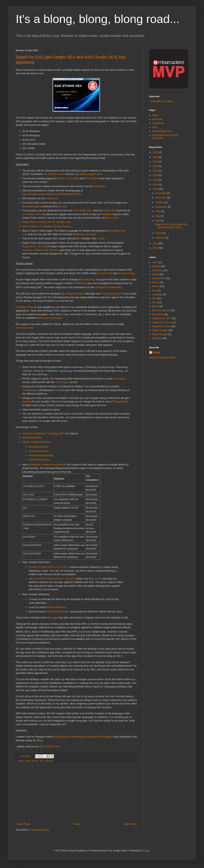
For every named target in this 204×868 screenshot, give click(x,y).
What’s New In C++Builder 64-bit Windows (46, 226)
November (161, 198)
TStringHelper (30, 390)
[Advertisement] (76, 793)
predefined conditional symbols (46, 465)
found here (99, 186)
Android (156, 266)
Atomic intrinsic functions (36, 442)
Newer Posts (23, 824)
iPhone (35, 761)
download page (31, 206)
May (158, 216)
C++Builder (73, 178)
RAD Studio (92, 178)
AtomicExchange (38, 447)
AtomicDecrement (39, 460)
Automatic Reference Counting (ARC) (44, 433)
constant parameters (58, 611)
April (158, 221)
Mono (155, 306)
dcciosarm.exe (126, 273)
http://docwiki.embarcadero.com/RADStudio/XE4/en (52, 194)
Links (155, 127)
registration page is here (88, 174)
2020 (156, 157)
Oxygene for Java (161, 326)
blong (156, 352)
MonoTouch (158, 314)
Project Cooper (160, 330)
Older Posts (130, 824)
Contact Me (158, 123)
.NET (155, 262)
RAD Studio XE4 (82, 210)
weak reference (57, 607)
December (161, 193)
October (160, 202)
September (162, 207)
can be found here (54, 174)
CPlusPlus (157, 271)
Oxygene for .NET (32, 246)
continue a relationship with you (40, 250)
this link (63, 206)
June (158, 211)
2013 (156, 189)
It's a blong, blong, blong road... (98, 19)
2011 (156, 248)
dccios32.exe (105, 273)
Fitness (156, 282)
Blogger (146, 851)
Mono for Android (161, 310)
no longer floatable (74, 294)
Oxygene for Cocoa (162, 322)
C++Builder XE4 (31, 214)
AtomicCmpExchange (41, 455)
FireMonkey (89, 279)
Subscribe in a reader (161, 101)
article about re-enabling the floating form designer (83, 737)
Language (157, 294)
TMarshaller (120, 379)
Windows (49, 761)
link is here (112, 218)
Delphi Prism (159, 278)
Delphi (61, 178)
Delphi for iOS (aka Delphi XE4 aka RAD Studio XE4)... (171, 226)
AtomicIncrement (38, 451)
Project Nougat (160, 334)
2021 (156, 152)
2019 (156, 162)
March (159, 233)
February (161, 238)
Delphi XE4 (109, 210)
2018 (156, 166)
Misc (154, 302)
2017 (156, 171)
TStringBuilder (120, 401)
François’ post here (112, 294)
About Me (157, 119)
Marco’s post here (86, 234)
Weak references (32, 438)
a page (54, 618)
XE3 (58, 390)
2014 (156, 185)
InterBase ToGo (25, 307)
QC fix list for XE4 (49, 746)
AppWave (106, 214)
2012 (156, 243)
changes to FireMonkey (108, 287)
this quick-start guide (51, 318)
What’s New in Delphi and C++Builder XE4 (47, 222)
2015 (156, 180)
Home (77, 824)
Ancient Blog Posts (162, 131)
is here (101, 238)
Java (154, 291)
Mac (42, 761)
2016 (156, 175)
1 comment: (25, 756)
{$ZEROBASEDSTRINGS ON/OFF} (48, 567)
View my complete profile (162, 358)
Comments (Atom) (40, 830)
